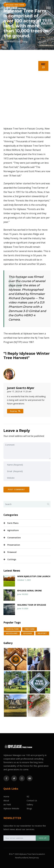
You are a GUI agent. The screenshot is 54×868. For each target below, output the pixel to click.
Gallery (30, 805)
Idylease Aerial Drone (30, 591)
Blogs (29, 808)
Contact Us (32, 801)
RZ (28, 797)
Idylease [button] (28, 633)
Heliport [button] (42, 633)
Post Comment (16, 489)
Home (6, 797)
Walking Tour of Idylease (32, 605)
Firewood (12, 552)
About (6, 801)
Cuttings (12, 559)
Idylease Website (11, 808)
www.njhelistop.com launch (34, 576)
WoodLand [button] (12, 633)
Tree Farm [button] (30, 629)
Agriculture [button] (12, 629)
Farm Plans (13, 523)
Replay (15, 411)
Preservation (14, 545)
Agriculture (13, 530)
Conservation (14, 538)
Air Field (7, 805)
